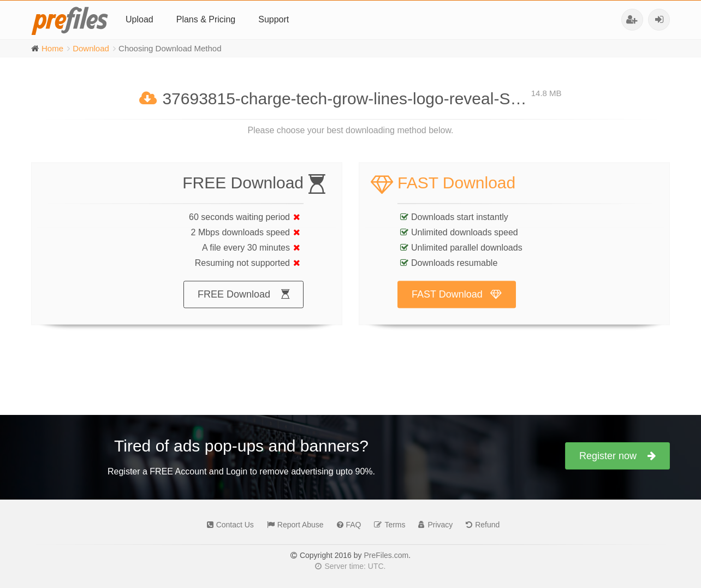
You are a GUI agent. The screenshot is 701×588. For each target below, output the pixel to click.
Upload (139, 19)
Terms (387, 525)
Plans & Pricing (206, 19)
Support (274, 19)
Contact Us (228, 525)
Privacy (433, 525)
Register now (617, 456)
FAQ (346, 525)
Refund (480, 525)
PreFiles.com (386, 555)
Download (91, 48)
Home (52, 48)
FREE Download (243, 305)
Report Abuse (293, 525)
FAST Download (457, 305)
